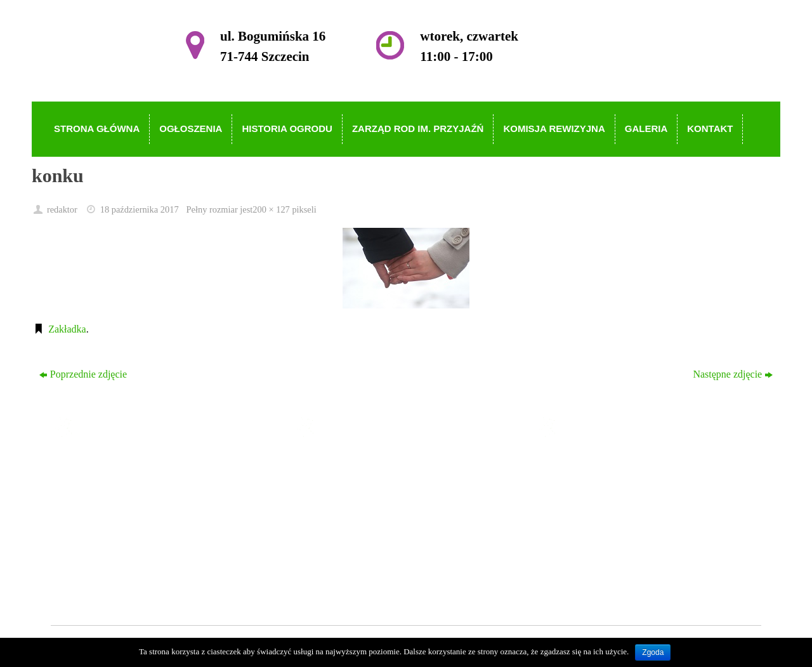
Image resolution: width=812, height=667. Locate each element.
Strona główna (353, 466)
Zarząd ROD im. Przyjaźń (377, 520)
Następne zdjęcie (733, 374)
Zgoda (653, 652)
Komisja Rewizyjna (364, 538)
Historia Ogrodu (357, 502)
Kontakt (340, 575)
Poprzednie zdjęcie (83, 374)
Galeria (338, 556)
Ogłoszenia (346, 483)
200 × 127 (271, 209)
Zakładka (67, 329)
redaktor (62, 209)
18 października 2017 (140, 209)
